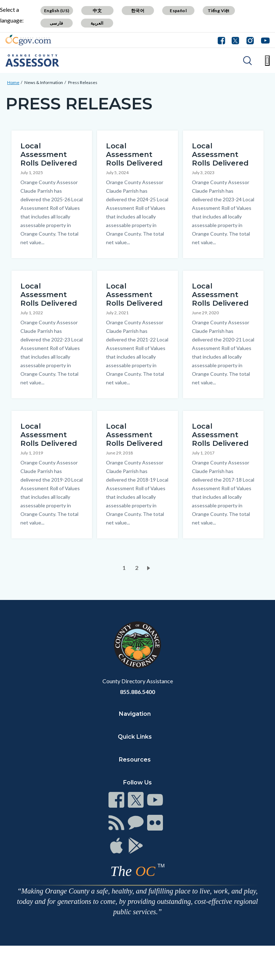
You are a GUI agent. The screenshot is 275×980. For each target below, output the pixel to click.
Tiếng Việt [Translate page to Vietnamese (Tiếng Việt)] (219, 11)
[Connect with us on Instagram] (250, 40)
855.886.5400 (137, 692)
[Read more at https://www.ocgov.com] (137, 645)
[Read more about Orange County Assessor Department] (32, 60)
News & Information (44, 82)
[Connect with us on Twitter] (235, 40)
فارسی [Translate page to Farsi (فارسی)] (57, 23)
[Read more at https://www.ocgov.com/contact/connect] (116, 800)
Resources (135, 760)
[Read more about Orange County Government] (28, 40)
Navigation (135, 714)
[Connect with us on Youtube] (264, 40)
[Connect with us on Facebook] (223, 40)
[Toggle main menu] (267, 61)
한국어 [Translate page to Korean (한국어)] (138, 11)
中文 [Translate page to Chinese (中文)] (97, 11)
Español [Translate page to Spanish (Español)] (178, 11)
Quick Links (135, 737)
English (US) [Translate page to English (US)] (57, 11)
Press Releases (83, 82)
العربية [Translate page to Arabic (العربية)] (97, 23)
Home (13, 82)
